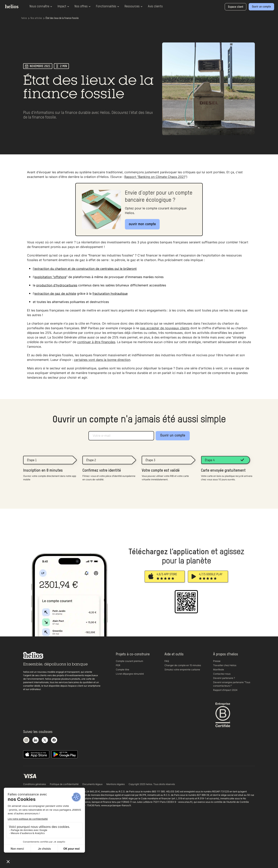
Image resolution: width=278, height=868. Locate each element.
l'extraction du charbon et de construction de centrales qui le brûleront (85, 269)
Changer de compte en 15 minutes (183, 665)
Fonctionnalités (108, 7)
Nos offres (83, 7)
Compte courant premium (129, 661)
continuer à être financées (96, 342)
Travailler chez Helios (225, 665)
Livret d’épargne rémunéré (130, 674)
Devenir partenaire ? (224, 678)
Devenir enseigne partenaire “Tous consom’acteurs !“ (232, 684)
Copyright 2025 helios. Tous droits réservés (152, 784)
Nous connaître (41, 7)
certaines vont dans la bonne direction (102, 360)
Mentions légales (116, 784)
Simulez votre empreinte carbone (182, 670)
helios (24, 18)
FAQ (167, 661)
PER (118, 665)
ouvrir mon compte (142, 224)
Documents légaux (92, 784)
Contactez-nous (222, 674)
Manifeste (219, 670)
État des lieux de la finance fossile (62, 18)
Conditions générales (35, 784)
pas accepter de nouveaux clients (165, 328)
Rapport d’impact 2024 (225, 690)
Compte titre (122, 670)
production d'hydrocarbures (57, 285)
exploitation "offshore (50, 277)
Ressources (133, 7)
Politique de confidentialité (64, 784)
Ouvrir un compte (173, 436)
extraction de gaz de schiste (55, 294)
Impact (63, 7)
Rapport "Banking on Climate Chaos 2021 (155, 177)
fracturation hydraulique (110, 294)
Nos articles (36, 18)
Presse (217, 661)
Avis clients (155, 7)
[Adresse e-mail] (121, 436)
